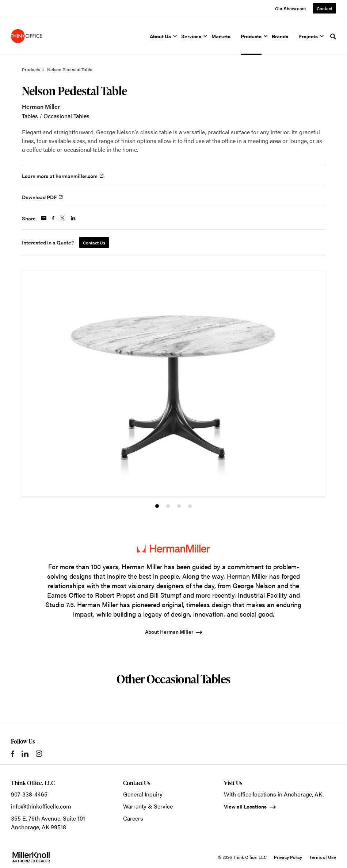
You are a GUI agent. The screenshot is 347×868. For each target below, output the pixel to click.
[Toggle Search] (333, 36)
